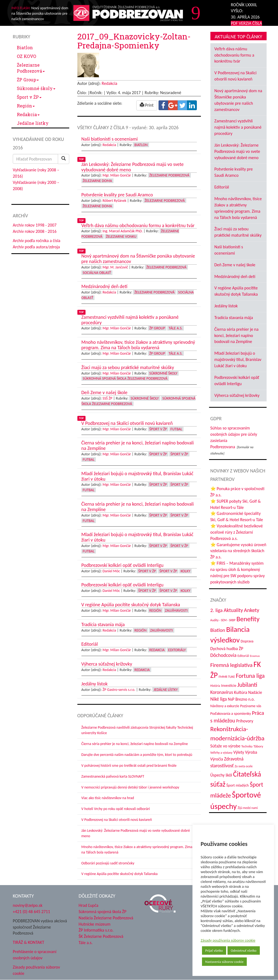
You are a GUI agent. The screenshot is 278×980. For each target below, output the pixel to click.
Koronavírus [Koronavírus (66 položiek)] (222, 692)
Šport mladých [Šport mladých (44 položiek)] (238, 785)
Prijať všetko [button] (214, 950)
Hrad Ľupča (89, 905)
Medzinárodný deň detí (235, 276)
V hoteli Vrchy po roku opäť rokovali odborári (116, 809)
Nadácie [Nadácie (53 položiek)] (255, 692)
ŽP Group (28, 80)
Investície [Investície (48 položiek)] (229, 685)
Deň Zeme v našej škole (235, 265)
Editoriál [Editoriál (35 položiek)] (243, 656)
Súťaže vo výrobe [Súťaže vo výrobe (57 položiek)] (225, 746)
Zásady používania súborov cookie (228, 940)
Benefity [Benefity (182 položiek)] (248, 619)
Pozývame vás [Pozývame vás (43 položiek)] (251, 706)
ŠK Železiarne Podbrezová (101, 936)
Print (147, 105)
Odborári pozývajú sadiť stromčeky (108, 863)
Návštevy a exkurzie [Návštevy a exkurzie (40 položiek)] (225, 706)
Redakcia (28, 114)
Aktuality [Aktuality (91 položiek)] (233, 610)
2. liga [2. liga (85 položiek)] (217, 610)
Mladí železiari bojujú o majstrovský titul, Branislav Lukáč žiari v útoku (238, 359)
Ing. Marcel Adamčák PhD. (123, 231)
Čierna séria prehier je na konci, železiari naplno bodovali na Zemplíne (135, 744)
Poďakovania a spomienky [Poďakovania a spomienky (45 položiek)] (231, 713)
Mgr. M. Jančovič (115, 267)
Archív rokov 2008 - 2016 (35, 231)
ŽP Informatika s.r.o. (96, 930)
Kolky (185, 571)
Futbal (176, 429)
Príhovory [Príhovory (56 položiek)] (245, 721)
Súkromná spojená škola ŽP (103, 912)
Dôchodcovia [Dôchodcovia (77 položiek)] (224, 655)
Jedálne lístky (33, 123)
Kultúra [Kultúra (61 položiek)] (241, 692)
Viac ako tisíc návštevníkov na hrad (108, 798)
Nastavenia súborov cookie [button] (224, 962)
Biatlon (25, 47)
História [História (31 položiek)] (215, 686)
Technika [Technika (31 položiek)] (247, 746)
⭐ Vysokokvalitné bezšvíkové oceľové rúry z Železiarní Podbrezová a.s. (237, 532)
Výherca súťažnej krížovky (237, 395)
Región (26, 106)
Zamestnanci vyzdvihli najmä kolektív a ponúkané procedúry (238, 127)
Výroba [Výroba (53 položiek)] (251, 752)
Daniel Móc (111, 571)
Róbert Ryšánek (115, 201)
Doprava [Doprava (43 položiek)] (247, 641)
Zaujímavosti (176, 610)
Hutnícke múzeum (95, 924)
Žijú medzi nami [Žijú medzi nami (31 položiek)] (248, 808)
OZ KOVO (26, 56)
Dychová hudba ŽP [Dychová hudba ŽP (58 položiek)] (227, 648)
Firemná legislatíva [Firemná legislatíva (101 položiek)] (232, 665)
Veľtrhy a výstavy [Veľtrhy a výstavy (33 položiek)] (221, 753)
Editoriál (222, 187)
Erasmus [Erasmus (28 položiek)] (255, 656)
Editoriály (177, 650)
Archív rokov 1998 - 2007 (35, 225)
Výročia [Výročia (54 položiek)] (217, 759)
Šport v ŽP (29, 97)
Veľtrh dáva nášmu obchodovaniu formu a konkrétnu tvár (234, 55)
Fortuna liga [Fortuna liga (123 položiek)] (250, 676)
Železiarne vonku (121, 237)
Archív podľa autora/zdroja (36, 247)
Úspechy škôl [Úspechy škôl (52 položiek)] (221, 775)
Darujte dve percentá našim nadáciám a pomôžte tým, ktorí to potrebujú (137, 755)
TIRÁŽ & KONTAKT (29, 942)
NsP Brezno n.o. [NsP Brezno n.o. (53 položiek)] (241, 699)
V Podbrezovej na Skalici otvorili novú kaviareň (117, 820)
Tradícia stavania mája (234, 318)
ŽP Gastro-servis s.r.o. (119, 690)
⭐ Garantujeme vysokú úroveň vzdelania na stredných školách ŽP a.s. (238, 551)
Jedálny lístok (226, 306)
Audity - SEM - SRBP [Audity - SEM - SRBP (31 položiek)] (223, 620)
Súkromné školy (36, 88)
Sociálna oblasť (97, 273)
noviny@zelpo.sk (28, 905)
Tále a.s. (176, 328)
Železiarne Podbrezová (31, 68)
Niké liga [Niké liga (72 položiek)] (219, 699)
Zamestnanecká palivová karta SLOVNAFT (113, 776)
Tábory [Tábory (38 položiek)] (258, 746)
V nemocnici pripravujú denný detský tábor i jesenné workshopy (130, 787)
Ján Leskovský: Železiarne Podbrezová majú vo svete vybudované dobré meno (237, 151)
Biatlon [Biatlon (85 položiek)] (218, 630)
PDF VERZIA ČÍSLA (246, 23)
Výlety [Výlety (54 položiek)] (239, 752)
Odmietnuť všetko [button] (244, 950)
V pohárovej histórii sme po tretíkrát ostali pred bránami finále (129, 766)
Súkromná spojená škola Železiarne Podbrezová (125, 378)
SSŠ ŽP (108, 398)
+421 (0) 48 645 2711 (31, 912)
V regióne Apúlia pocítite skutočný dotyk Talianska (120, 874)
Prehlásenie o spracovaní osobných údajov (35, 955)
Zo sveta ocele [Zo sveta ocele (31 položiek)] (244, 766)
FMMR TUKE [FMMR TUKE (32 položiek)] (227, 677)
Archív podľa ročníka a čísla (37, 241)
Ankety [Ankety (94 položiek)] (252, 610)
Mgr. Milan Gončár (117, 175)
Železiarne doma (97, 181)
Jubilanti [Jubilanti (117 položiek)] (247, 685)
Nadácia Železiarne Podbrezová (106, 918)
